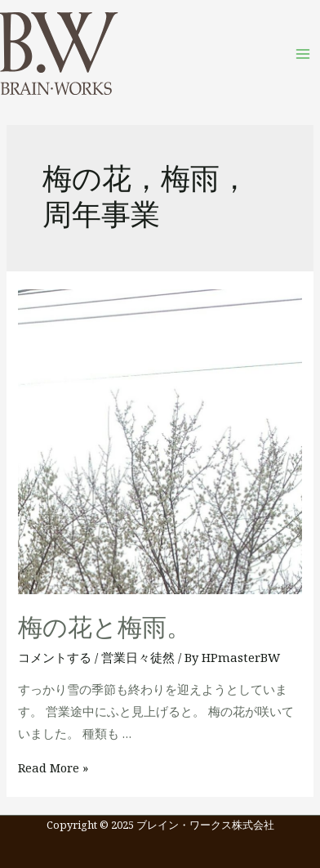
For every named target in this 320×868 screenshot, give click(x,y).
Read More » (53, 767)
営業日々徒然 (138, 657)
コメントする (55, 657)
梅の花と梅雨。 (104, 628)
